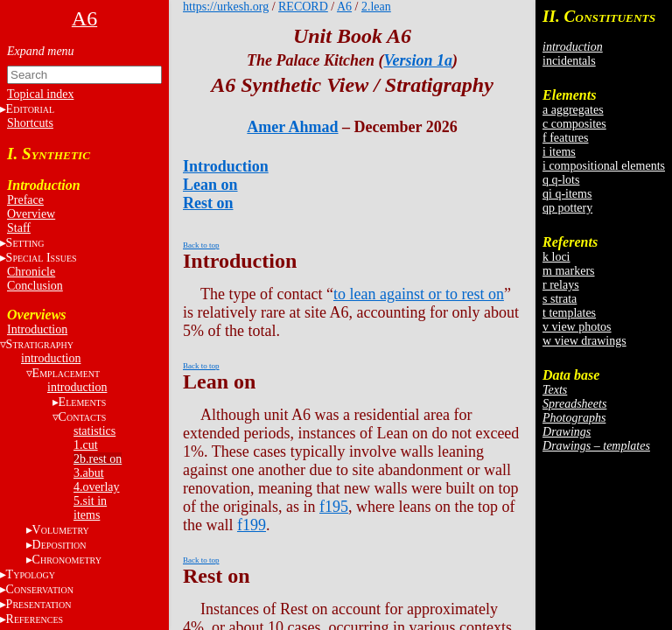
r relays (561, 285)
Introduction (37, 329)
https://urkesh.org (226, 7)
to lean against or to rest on (419, 294)
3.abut (89, 473)
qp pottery (567, 208)
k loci (556, 257)
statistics (94, 431)
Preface (25, 200)
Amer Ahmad (292, 127)
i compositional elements (604, 166)
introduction (51, 358)
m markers (568, 271)
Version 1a (418, 60)
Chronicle (31, 272)
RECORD (303, 7)
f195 (334, 507)
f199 (252, 525)
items (87, 515)
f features (565, 138)
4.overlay (96, 487)
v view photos (577, 327)
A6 (344, 7)
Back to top (201, 245)
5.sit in (90, 501)
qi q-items (567, 194)
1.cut (86, 445)
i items (559, 152)
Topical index (40, 94)
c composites (574, 124)
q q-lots (561, 180)
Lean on (210, 185)
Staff (19, 228)
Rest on (208, 203)
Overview (31, 214)
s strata (560, 299)
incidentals (569, 61)
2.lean (376, 7)
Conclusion (35, 286)
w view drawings (584, 341)
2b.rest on (98, 459)
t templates (569, 313)
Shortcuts (30, 123)
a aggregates (573, 110)
